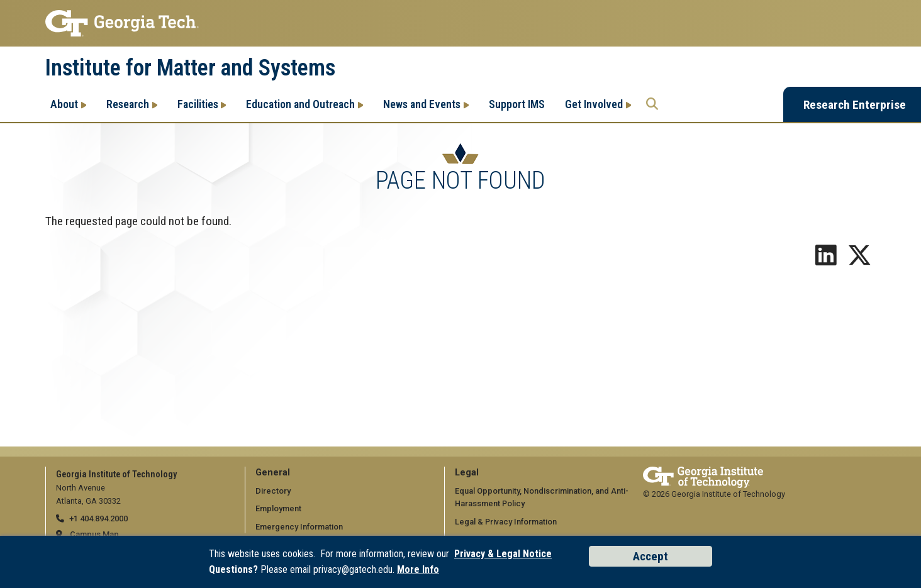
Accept (650, 556)
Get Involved (594, 104)
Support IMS (517, 104)
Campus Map (94, 534)
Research (128, 104)
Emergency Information (299, 527)
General (273, 473)
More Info (418, 569)
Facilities (198, 104)
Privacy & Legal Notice (503, 554)
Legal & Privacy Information (506, 522)
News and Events (422, 104)
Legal (467, 473)
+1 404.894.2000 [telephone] (98, 519)
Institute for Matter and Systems (190, 68)
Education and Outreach (300, 104)
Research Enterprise (855, 105)
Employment (278, 508)
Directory (273, 491)
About (64, 104)
